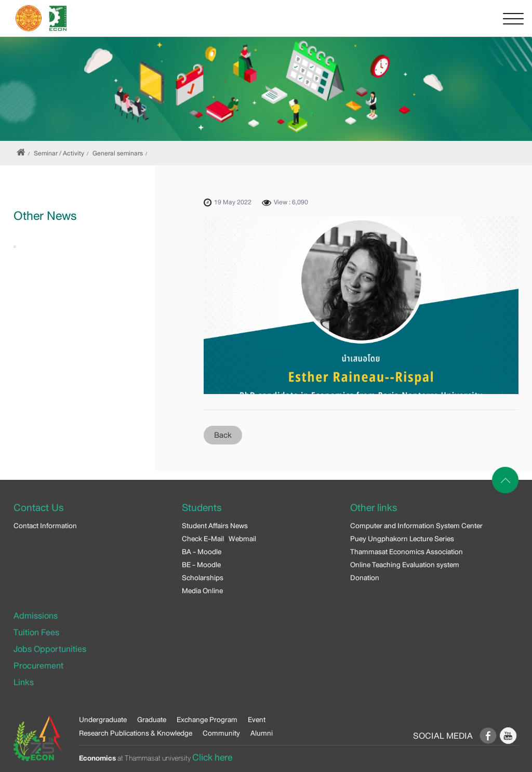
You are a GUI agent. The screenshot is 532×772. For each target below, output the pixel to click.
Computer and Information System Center (416, 526)
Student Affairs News (215, 526)
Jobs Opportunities (50, 649)
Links (24, 682)
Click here (212, 757)
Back (223, 435)
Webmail (242, 539)
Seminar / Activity (59, 153)
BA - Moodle (202, 552)
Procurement (38, 666)
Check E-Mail (203, 539)
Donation (365, 578)
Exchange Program (207, 719)
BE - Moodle (201, 565)
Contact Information (45, 526)
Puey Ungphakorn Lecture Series (402, 539)
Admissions (36, 616)
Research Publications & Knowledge (136, 733)
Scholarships (203, 578)
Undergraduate (103, 719)
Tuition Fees (36, 632)
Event (257, 719)
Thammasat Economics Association (407, 552)
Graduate (152, 719)
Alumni (262, 733)
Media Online (202, 591)
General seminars (118, 153)
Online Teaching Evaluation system (405, 565)
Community (221, 733)
